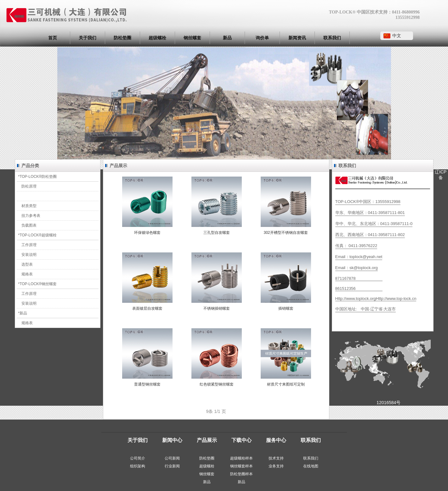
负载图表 (29, 225)
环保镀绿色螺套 (147, 233)
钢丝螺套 (192, 38)
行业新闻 (172, 466)
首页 (53, 38)
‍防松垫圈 (207, 458)
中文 (397, 36)
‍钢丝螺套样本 (241, 466)
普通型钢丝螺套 (147, 384)
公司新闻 (172, 458)
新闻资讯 (297, 38)
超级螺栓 (157, 38)
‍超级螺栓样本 (241, 458)
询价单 (262, 38)
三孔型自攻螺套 (217, 233)
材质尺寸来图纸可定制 (286, 384)
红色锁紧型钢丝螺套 (217, 384)
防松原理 (29, 186)
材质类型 (29, 206)
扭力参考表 (31, 216)
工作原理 (29, 245)
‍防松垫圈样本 (241, 474)
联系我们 (332, 38)
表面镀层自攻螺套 (147, 308)
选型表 (27, 264)
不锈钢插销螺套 (217, 308)
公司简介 (138, 458)
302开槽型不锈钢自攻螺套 (286, 233)
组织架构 (138, 466)
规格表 (27, 274)
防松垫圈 (122, 38)
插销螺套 (286, 308)
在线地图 (311, 466)
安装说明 (29, 255)
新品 (227, 38)
